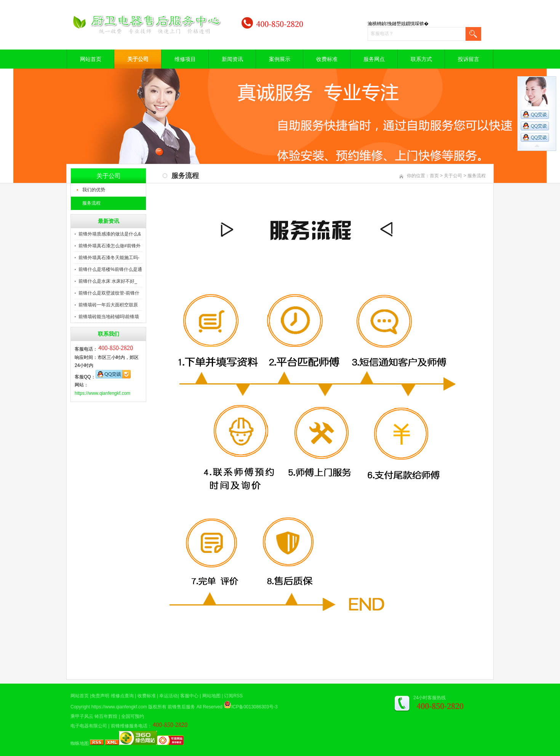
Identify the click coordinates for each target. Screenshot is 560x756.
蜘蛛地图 (80, 743)
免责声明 (100, 696)
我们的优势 (94, 190)
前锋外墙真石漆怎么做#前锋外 (110, 246)
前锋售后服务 (181, 707)
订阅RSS (233, 696)
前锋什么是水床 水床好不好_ (108, 281)
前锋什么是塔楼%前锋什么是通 (110, 269)
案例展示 (280, 59)
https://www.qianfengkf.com (102, 393)
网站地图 (211, 696)
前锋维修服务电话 (129, 726)
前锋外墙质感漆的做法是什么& (110, 234)
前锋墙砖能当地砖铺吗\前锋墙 (109, 317)
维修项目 (185, 59)
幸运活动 (168, 696)
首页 (434, 176)
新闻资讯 (232, 59)
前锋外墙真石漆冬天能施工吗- (109, 258)
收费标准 (327, 59)
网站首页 (91, 59)
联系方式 (421, 59)
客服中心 (189, 696)
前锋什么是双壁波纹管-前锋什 (109, 293)
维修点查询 (122, 696)
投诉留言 (469, 59)
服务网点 (374, 59)
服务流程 (91, 203)
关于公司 (138, 59)
